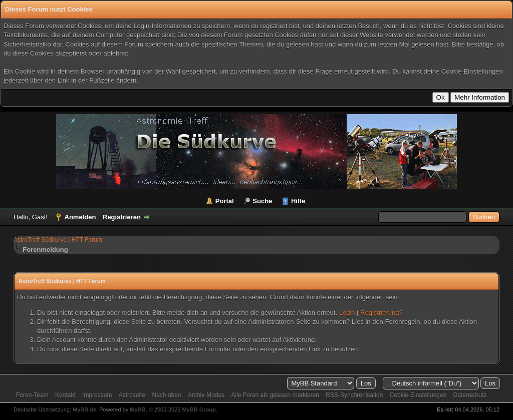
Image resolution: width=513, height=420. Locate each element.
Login (347, 313)
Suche (262, 201)
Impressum (97, 395)
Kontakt (65, 395)
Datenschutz (470, 395)
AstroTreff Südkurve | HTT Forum (58, 240)
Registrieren (122, 217)
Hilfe (298, 201)
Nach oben (166, 395)
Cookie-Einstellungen (418, 395)
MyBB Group (199, 409)
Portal (225, 201)
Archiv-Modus (206, 395)
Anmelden (80, 217)
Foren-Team (32, 395)
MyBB (138, 409)
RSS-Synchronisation (354, 395)
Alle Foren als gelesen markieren (275, 395)
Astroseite (132, 395)
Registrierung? (381, 313)
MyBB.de (84, 409)
